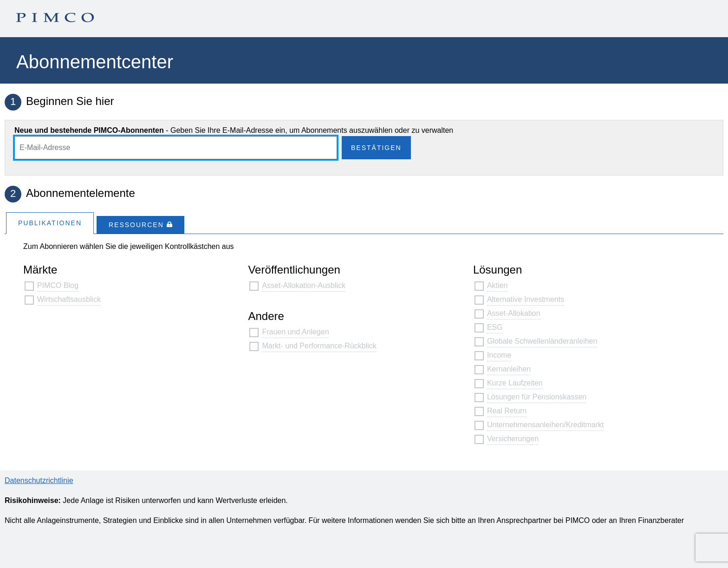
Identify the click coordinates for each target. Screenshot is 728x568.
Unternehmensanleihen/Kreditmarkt (546, 425)
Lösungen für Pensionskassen (537, 397)
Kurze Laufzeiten (515, 383)
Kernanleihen (509, 369)
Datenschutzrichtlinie (39, 480)
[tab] (50, 223)
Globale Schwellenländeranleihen (542, 341)
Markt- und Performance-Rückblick (319, 346)
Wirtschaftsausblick (69, 299)
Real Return (507, 411)
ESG (495, 327)
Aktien (497, 285)
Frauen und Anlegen (295, 332)
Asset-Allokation (514, 313)
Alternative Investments (526, 299)
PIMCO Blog (58, 285)
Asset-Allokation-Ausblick (304, 285)
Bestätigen (376, 148)
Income (499, 355)
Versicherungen (513, 439)
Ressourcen (140, 225)
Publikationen (50, 223)
